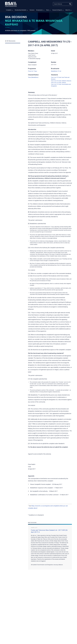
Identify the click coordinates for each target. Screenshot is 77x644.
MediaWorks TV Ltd (56, 71)
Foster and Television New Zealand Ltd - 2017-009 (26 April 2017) (49, 531)
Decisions (32, 10)
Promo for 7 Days (32, 71)
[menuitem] (9, 10)
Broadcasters (40, 10)
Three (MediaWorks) (33, 77)
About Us (68, 10)
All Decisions (10, 41)
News (48, 10)
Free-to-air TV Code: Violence (58, 83)
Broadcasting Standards (21, 10)
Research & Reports (58, 10)
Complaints (9, 10)
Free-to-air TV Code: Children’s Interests (61, 81)
